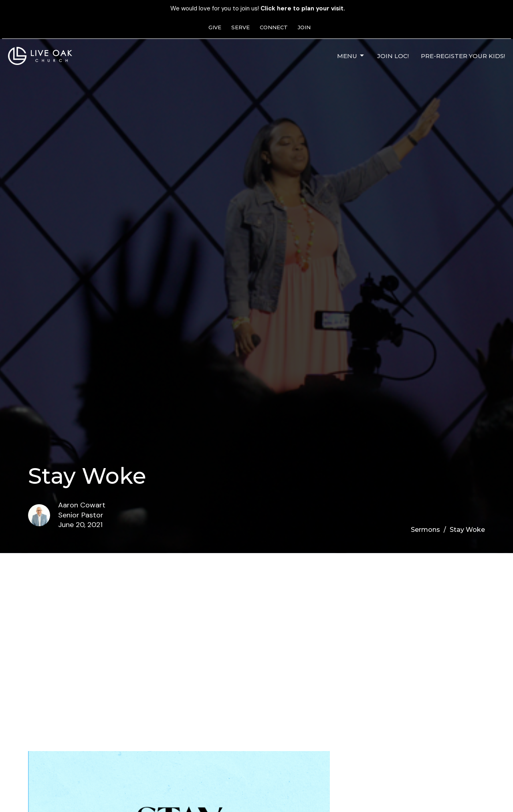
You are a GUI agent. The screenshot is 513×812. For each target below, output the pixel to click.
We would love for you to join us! (258, 8)
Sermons (425, 530)
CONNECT (274, 27)
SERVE (240, 27)
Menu (351, 56)
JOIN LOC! (393, 56)
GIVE (215, 27)
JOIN (304, 27)
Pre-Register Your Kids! (463, 56)
